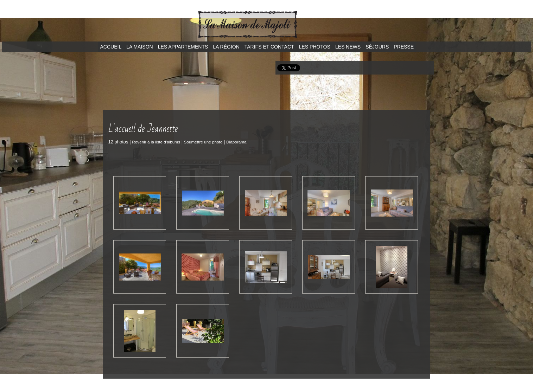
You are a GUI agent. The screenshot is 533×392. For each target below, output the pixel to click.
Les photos (315, 47)
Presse (404, 47)
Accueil (111, 47)
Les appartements (183, 47)
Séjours (377, 47)
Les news (348, 47)
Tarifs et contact (269, 47)
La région (226, 47)
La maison (139, 47)
